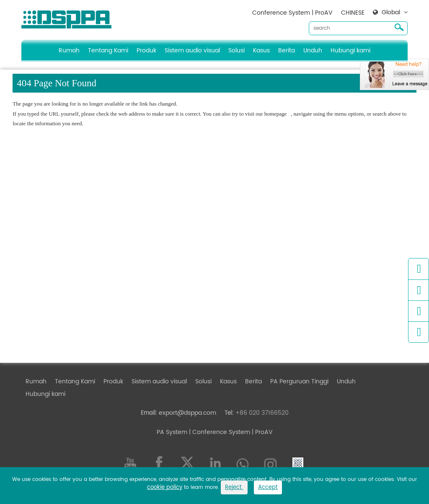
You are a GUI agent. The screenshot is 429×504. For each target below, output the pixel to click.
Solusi (236, 50)
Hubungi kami (350, 50)
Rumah (69, 50)
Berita (287, 50)
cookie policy (165, 487)
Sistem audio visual (192, 50)
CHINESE (353, 13)
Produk (146, 50)
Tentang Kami (108, 50)
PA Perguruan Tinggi (299, 381)
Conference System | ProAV (292, 13)
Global (391, 13)
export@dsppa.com (187, 413)
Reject (234, 487)
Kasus (261, 50)
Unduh (313, 50)
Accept (268, 487)
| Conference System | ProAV (230, 432)
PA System (172, 432)
